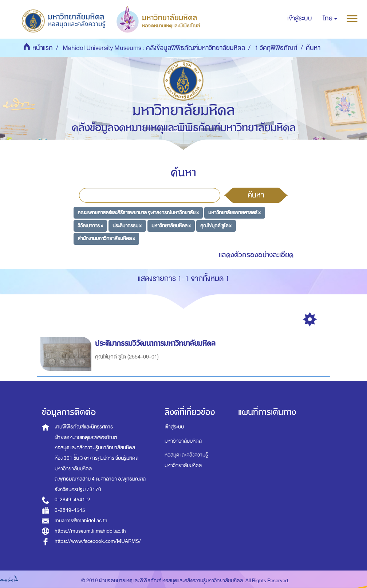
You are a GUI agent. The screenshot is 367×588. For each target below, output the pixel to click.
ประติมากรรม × (127, 225)
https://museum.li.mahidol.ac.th (90, 531)
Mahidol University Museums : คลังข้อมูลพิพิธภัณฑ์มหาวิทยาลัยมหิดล (154, 48)
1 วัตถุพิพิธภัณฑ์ (276, 48)
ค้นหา (256, 195)
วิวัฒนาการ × (90, 225)
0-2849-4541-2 (72, 500)
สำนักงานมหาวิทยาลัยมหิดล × (106, 238)
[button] (330, 19)
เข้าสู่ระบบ (174, 427)
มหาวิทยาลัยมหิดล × (171, 225)
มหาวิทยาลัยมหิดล (183, 441)
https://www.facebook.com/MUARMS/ (98, 541)
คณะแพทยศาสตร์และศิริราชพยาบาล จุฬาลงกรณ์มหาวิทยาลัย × (138, 213)
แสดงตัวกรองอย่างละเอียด (256, 255)
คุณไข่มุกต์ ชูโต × (216, 225)
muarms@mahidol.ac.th (81, 520)
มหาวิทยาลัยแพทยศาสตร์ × (234, 213)
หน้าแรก (43, 48)
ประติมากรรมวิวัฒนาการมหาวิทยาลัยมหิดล (156, 343)
